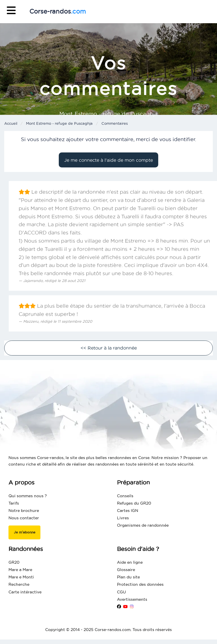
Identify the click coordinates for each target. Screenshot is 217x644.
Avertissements (132, 599)
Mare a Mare (20, 570)
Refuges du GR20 (134, 503)
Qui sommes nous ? (28, 496)
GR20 (14, 562)
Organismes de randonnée (143, 525)
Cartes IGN (128, 511)
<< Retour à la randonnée (109, 348)
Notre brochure (24, 511)
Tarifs (14, 503)
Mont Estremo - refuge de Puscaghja (59, 123)
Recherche (19, 584)
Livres (123, 518)
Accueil (11, 123)
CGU (121, 592)
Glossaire (126, 570)
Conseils (125, 496)
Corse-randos (58, 11)
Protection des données (140, 584)
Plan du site (128, 577)
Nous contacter (24, 518)
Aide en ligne (130, 562)
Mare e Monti (21, 577)
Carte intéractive (25, 592)
